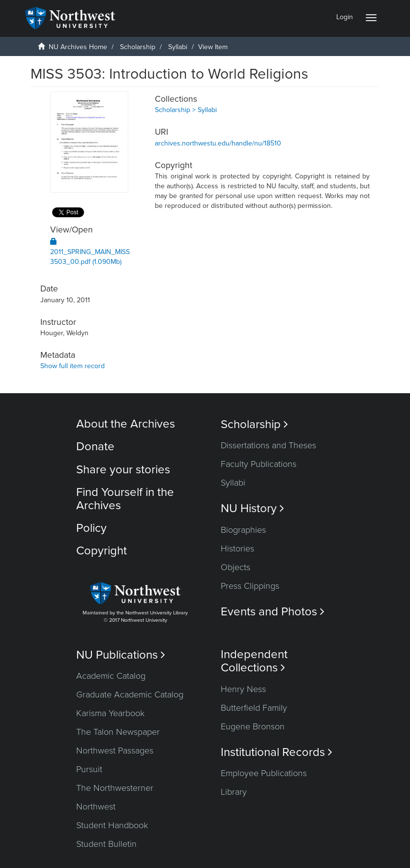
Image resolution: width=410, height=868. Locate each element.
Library (234, 792)
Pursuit (89, 769)
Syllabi (178, 47)
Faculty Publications (259, 464)
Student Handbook (112, 825)
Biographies (243, 530)
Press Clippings (250, 586)
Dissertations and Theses (268, 445)
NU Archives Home (78, 47)
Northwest (96, 807)
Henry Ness (243, 689)
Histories (237, 549)
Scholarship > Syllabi (186, 110)
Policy (91, 528)
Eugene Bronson (253, 726)
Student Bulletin (106, 844)
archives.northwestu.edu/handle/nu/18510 (218, 143)
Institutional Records (277, 752)
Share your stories (123, 470)
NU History (252, 508)
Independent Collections (254, 661)
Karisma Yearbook (110, 713)
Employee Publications (264, 773)
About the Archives (126, 424)
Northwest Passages (115, 751)
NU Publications (121, 655)
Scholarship (138, 47)
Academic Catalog (111, 676)
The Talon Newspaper (118, 732)
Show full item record (73, 366)
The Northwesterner (115, 788)
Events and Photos (273, 612)
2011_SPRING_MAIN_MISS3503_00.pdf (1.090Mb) (90, 252)
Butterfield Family (254, 708)
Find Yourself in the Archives (125, 499)
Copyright (102, 551)
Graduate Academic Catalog (130, 694)
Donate (95, 447)
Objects (235, 567)
